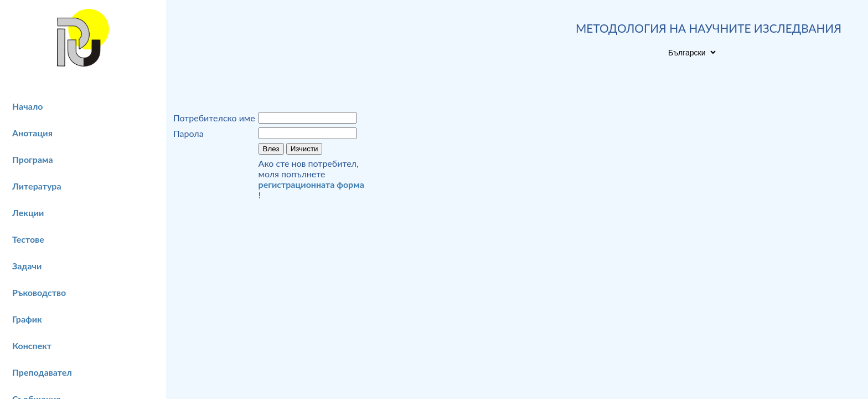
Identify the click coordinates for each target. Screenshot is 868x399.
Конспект (32, 346)
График (27, 319)
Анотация (32, 133)
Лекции (28, 213)
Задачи (27, 266)
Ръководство (39, 292)
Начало (28, 106)
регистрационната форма (311, 184)
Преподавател (42, 372)
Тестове (28, 239)
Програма (33, 159)
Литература (37, 186)
